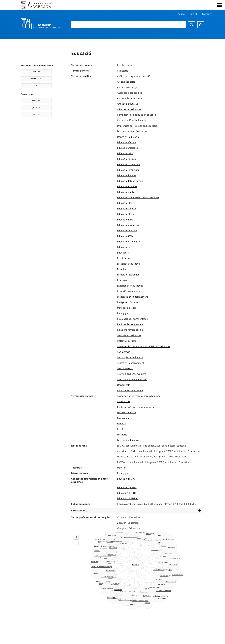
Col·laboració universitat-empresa (135, 407)
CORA (36, 86)
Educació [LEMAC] (127, 479)
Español (181, 14)
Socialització (124, 352)
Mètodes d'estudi (126, 308)
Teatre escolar (125, 368)
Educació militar (126, 220)
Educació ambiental (128, 148)
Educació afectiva (126, 142)
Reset (201, 25)
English (194, 14)
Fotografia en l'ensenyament (133, 297)
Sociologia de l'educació (130, 357)
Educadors (123, 253)
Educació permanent (128, 225)
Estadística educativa (128, 264)
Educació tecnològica (128, 242)
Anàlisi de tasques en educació (134, 76)
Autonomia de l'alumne (130, 98)
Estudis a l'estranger (128, 275)
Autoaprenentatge (127, 87)
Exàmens (122, 280)
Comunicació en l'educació (132, 120)
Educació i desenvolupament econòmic (138, 197)
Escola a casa (124, 258)
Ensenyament (124, 418)
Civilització (123, 71)
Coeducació (123, 401)
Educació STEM (125, 236)
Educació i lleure (126, 203)
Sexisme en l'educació (129, 335)
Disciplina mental (126, 412)
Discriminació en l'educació (132, 131)
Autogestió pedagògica (130, 93)
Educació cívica (125, 153)
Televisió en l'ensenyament (132, 374)
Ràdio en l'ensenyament (130, 324)
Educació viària (125, 247)
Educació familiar (126, 192)
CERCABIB (36, 72)
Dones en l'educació (128, 137)
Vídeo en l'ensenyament (130, 391)
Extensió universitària (129, 291)
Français (207, 14)
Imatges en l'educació (129, 302)
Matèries (122, 468)
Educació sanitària (127, 231)
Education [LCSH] (126, 493)
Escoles (121, 429)
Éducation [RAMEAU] (128, 498)
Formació (122, 435)
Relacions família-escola (130, 330)
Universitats (124, 385)
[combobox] (129, 25)
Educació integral (126, 209)
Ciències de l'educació (129, 109)
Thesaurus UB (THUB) (40, 24)
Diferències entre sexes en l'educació (137, 126)
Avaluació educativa (128, 104)
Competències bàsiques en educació (137, 115)
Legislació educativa (128, 440)
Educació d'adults (127, 175)
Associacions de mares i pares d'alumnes (139, 396)
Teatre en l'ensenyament (131, 363)
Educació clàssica (126, 159)
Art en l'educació (126, 82)
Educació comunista (128, 170)
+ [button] (76, 537)
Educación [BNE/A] (127, 487)
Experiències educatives (130, 286)
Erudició (122, 424)
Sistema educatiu (126, 341)
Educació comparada (128, 164)
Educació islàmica (127, 214)
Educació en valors (127, 186)
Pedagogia (123, 313)
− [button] (76, 543)
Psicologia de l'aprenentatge (132, 319)
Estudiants (123, 269)
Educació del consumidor (131, 181)
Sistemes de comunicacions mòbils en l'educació (143, 346)
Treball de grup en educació (132, 379)
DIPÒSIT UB (36, 79)
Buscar (192, 25)
